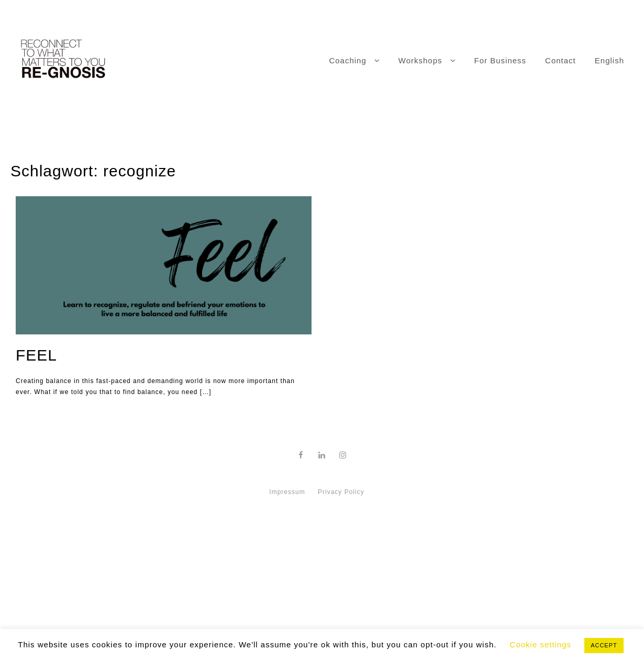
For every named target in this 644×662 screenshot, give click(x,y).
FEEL (36, 355)
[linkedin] (322, 455)
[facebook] (301, 455)
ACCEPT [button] (604, 645)
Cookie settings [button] (541, 644)
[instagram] (343, 455)
